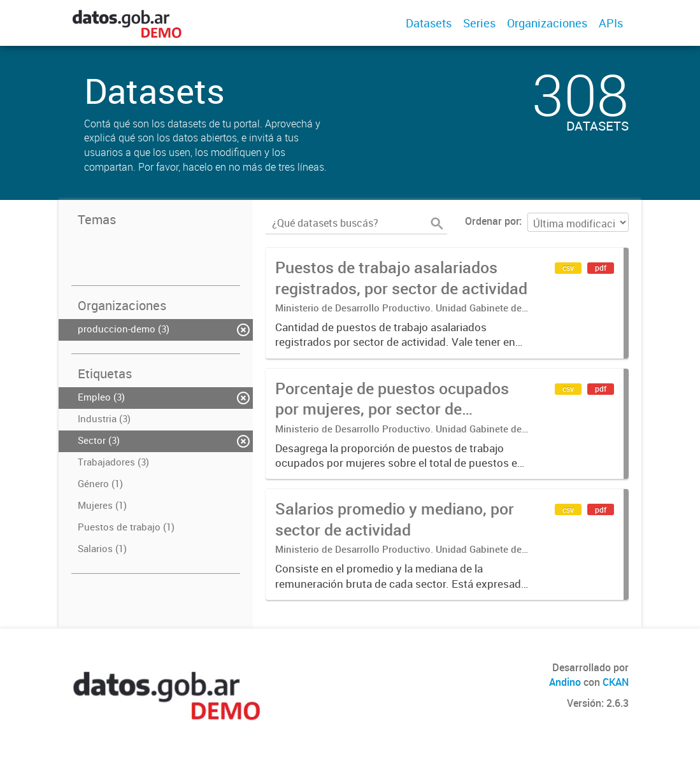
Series (479, 23)
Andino (565, 682)
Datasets (429, 23)
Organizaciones (547, 23)
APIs (611, 23)
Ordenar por (492, 221)
